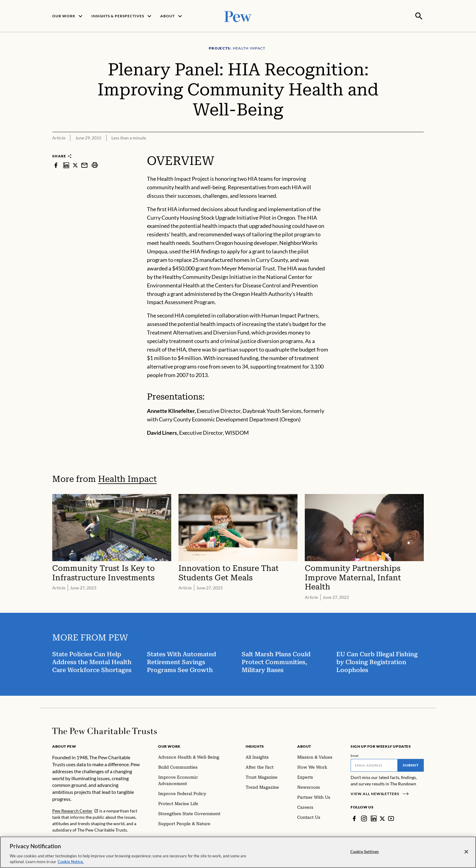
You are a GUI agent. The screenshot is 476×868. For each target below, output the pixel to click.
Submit (411, 765)
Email (355, 755)
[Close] (466, 852)
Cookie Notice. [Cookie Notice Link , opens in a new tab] (71, 862)
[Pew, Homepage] (238, 16)
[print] (95, 165)
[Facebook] (354, 818)
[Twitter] (382, 818)
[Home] (105, 730)
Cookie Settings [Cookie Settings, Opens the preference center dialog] (365, 852)
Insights (255, 746)
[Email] (374, 765)
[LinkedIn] (374, 818)
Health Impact (127, 478)
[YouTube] (391, 818)
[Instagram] (364, 818)
